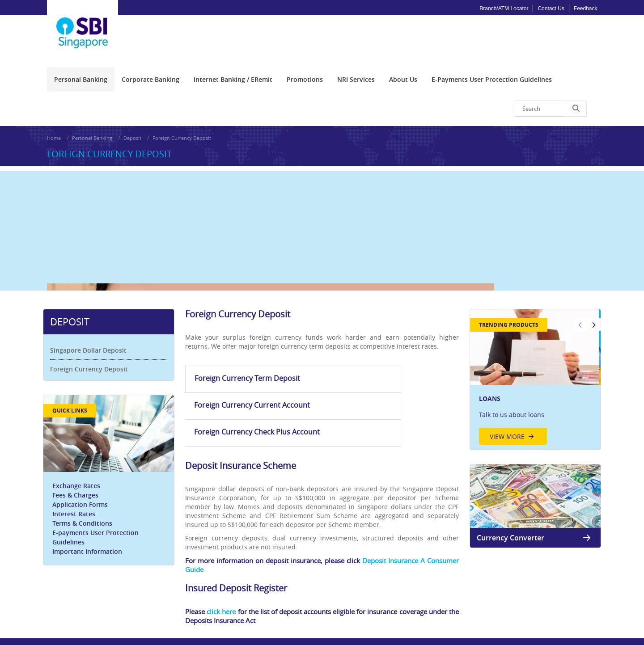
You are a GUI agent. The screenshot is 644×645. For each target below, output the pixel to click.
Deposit (132, 125)
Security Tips (424, 603)
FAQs (393, 603)
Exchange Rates (80, 454)
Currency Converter (533, 507)
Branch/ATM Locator (504, 8)
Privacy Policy (248, 603)
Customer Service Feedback (484, 603)
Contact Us (551, 8)
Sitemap (369, 603)
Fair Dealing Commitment (190, 603)
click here (224, 543)
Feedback (586, 8)
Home (54, 125)
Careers (139, 603)
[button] (576, 101)
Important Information (91, 520)
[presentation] (81, 71)
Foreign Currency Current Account (315, 358)
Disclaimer (337, 603)
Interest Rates (78, 482)
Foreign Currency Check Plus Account (409, 358)
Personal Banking (92, 125)
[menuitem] (81, 71)
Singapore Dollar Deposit (92, 320)
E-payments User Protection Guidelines (100, 506)
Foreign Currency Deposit (182, 125)
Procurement (65, 603)
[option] (533, 349)
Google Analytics (295, 603)
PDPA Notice (106, 603)
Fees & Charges (79, 463)
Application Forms (84, 473)
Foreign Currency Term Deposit (225, 358)
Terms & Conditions (86, 491)
